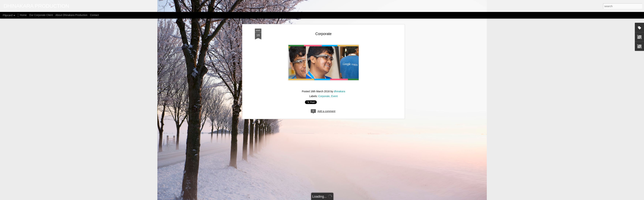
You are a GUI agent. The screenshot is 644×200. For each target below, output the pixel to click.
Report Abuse (359, 198)
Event (334, 34)
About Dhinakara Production (71, 15)
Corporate (324, 34)
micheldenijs (327, 198)
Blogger (348, 198)
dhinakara (339, 29)
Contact (94, 15)
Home (23, 15)
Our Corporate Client (41, 15)
